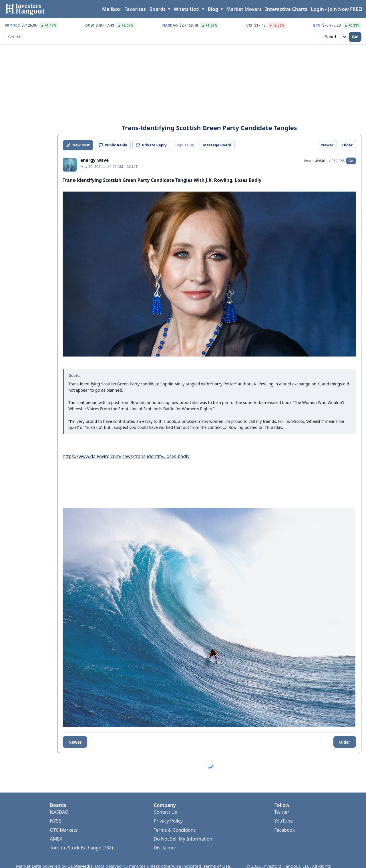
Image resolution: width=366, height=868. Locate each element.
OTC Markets (63, 830)
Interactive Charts (286, 9)
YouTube (284, 821)
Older (345, 742)
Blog (213, 9)
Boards (157, 9)
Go (351, 161)
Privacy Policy (168, 821)
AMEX (56, 839)
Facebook (285, 830)
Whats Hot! (187, 9)
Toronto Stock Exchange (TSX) (81, 848)
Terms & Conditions (175, 830)
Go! (355, 37)
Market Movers (244, 9)
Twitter (282, 812)
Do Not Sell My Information (183, 839)
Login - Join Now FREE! (337, 9)
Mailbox (111, 9)
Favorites (135, 9)
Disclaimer (165, 848)
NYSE (55, 821)
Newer (75, 742)
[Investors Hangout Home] (26, 9)
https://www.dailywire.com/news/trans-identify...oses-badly (126, 456)
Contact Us (165, 812)
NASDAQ (59, 812)
